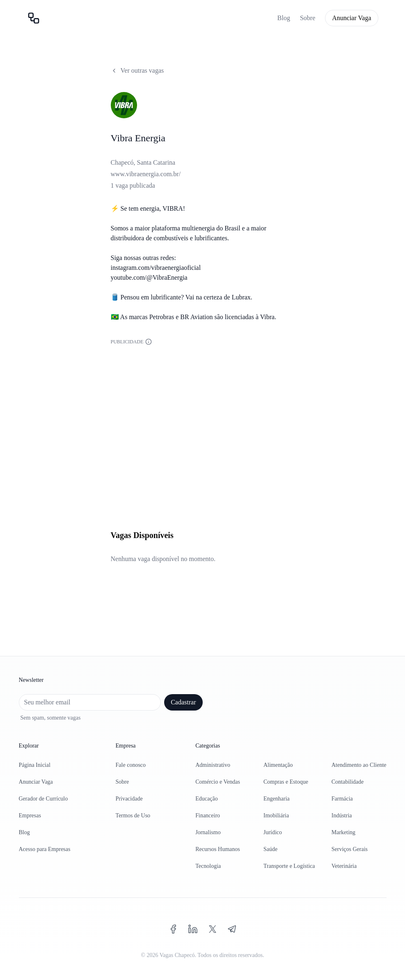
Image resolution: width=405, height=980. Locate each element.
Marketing (343, 832)
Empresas (30, 816)
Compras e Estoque (286, 782)
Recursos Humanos (218, 849)
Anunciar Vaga (351, 18)
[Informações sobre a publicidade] (149, 342)
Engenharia (277, 799)
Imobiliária (276, 816)
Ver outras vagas (137, 70)
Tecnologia (208, 866)
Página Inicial (35, 765)
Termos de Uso (133, 816)
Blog (284, 18)
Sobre (308, 18)
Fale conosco (131, 765)
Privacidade (129, 799)
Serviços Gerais (350, 849)
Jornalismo (208, 832)
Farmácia (342, 799)
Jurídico (273, 832)
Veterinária (344, 866)
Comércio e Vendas (218, 782)
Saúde (270, 849)
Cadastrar (183, 702)
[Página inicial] (34, 18)
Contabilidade (348, 782)
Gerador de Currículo (43, 799)
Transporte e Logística (289, 866)
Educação (206, 799)
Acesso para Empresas (45, 849)
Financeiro (208, 816)
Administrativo (213, 765)
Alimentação (278, 765)
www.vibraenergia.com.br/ (146, 174)
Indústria (342, 816)
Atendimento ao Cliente (359, 765)
